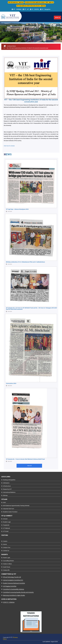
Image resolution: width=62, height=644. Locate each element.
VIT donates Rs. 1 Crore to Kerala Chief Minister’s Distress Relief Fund (25, 459)
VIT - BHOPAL (35, 9)
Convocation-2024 (11, 383)
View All (29, 466)
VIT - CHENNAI (17, 9)
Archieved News (12, 46)
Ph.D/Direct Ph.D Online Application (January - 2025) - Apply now (39, 2)
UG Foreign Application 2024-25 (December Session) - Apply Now (31, 6)
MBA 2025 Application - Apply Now (16, 2)
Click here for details (9, 146)
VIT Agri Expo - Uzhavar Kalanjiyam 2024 (17, 209)
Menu (57, 18)
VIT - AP (26, 9)
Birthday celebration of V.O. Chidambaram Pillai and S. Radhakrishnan (25, 262)
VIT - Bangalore (45, 9)
